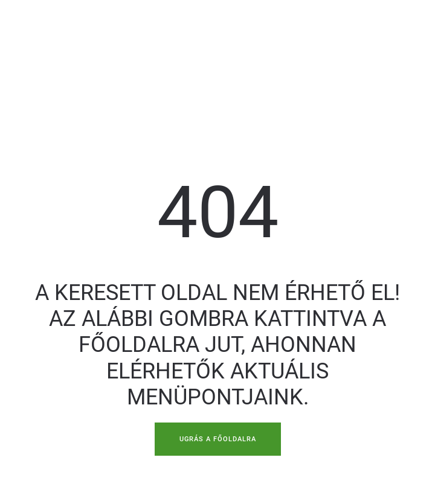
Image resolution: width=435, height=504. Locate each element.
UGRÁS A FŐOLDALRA (217, 439)
